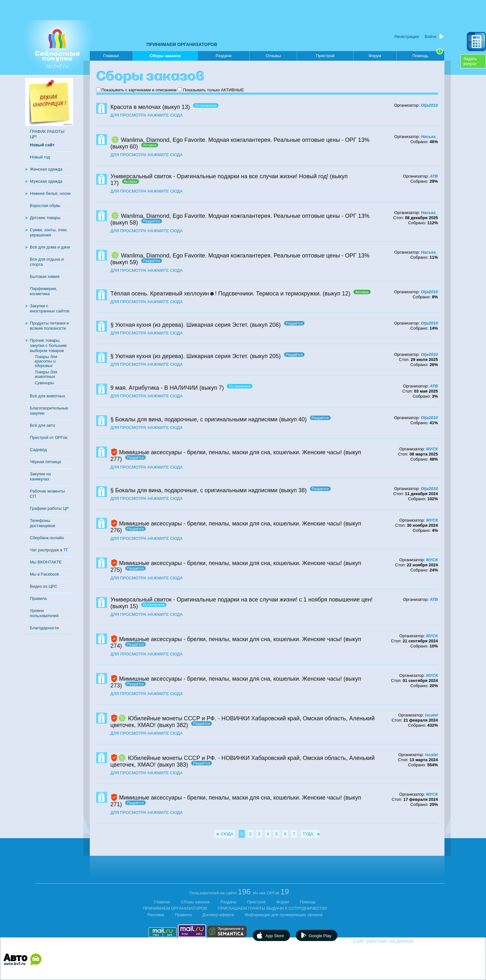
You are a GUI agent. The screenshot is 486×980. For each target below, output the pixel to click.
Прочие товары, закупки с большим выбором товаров (48, 345)
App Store (275, 936)
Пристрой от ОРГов (49, 437)
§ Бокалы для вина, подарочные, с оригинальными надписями (194, 419)
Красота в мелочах (136, 107)
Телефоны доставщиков (43, 523)
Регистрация (406, 37)
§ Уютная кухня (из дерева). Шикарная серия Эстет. (180, 325)
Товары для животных (46, 374)
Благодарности (45, 628)
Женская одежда (46, 169)
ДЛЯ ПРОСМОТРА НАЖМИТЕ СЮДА (147, 115)
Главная (111, 56)
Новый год (40, 157)
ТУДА (308, 834)
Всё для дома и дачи (50, 247)
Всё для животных (48, 396)
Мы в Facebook (45, 574)
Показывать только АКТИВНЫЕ (214, 90)
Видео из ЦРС (44, 586)
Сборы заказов (165, 57)
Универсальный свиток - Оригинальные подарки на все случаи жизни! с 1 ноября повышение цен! (242, 600)
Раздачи (224, 56)
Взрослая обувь (45, 206)
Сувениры (45, 383)
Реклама (156, 915)
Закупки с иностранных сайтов (50, 308)
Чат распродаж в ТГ (49, 550)
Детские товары (45, 218)
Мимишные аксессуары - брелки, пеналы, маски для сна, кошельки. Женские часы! (231, 452)
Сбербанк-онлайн (47, 538)
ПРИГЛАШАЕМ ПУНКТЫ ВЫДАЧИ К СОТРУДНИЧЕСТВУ (272, 908)
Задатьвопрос (470, 61)
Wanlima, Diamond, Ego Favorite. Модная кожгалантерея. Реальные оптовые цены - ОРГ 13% (245, 140)
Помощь (427, 55)
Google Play (320, 936)
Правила (39, 598)
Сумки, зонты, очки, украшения (49, 232)
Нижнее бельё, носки (50, 193)
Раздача (228, 902)
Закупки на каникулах (40, 476)
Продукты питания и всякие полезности (50, 326)
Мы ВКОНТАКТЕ (46, 562)
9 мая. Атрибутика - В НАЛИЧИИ (154, 388)
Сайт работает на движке (397, 941)
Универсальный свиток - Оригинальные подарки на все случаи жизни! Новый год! (220, 176)
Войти (430, 37)
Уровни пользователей (44, 613)
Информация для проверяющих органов (284, 915)
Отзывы (273, 56)
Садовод (39, 450)
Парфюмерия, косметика (44, 291)
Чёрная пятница (46, 462)
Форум (375, 56)
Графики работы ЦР (49, 508)
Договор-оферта (218, 915)
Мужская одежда (46, 181)
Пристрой (325, 56)
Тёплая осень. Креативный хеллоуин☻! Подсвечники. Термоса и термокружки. (216, 294)
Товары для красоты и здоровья (46, 361)
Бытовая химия (45, 276)
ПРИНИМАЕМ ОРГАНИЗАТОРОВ (182, 44)
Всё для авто (43, 425)
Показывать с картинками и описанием (139, 90)
